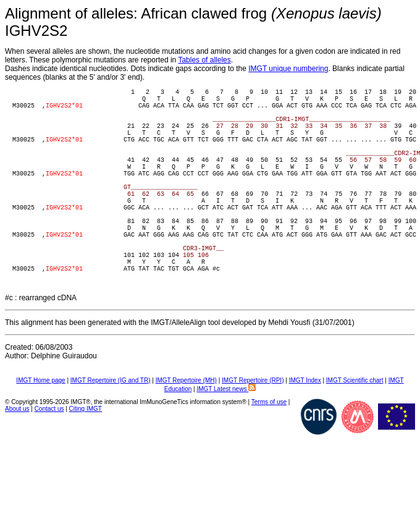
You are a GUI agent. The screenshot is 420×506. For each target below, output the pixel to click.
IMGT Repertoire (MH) (186, 434)
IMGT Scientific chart (355, 434)
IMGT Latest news (226, 443)
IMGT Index (305, 434)
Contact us (49, 462)
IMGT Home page (40, 434)
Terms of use (269, 456)
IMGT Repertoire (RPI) (253, 434)
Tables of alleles (204, 60)
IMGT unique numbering (288, 69)
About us (17, 462)
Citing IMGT (86, 462)
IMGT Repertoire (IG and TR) (111, 434)
